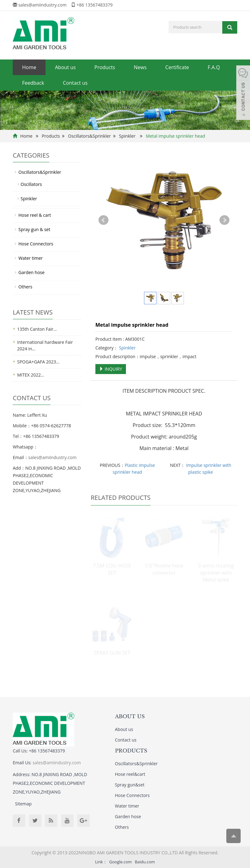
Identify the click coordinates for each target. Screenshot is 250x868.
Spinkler (127, 136)
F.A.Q (214, 67)
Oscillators (31, 184)
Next (224, 220)
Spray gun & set (34, 229)
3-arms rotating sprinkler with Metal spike (216, 573)
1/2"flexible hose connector (164, 569)
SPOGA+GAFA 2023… (38, 362)
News (140, 67)
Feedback (33, 83)
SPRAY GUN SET (112, 653)
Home (29, 67)
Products (105, 67)
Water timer (31, 258)
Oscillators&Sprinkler (89, 136)
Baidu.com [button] (145, 862)
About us (65, 67)
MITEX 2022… (31, 375)
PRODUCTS (131, 751)
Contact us (75, 83)
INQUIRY (111, 369)
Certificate (177, 67)
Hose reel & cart (35, 215)
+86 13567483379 (95, 5)
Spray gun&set (130, 785)
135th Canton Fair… (37, 329)
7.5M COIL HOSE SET (112, 569)
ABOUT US (130, 716)
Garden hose (31, 272)
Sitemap (23, 804)
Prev (103, 220)
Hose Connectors (36, 244)
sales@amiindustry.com (43, 5)
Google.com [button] (120, 862)
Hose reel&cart (130, 774)
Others (25, 287)
